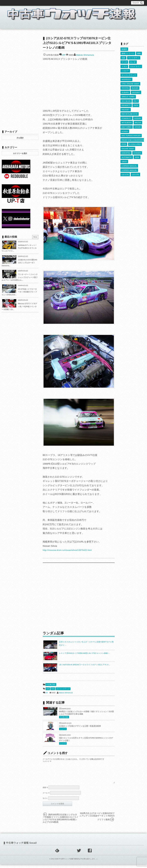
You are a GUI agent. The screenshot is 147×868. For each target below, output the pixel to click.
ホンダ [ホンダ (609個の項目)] (133, 62)
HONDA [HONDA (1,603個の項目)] (125, 130)
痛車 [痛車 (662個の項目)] (139, 53)
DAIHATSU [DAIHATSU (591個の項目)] (126, 151)
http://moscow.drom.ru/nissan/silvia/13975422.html (67, 550)
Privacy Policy (69, 3)
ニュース (63, 729)
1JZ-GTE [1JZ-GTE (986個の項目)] (135, 173)
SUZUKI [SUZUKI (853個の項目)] (135, 87)
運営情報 (56, 3)
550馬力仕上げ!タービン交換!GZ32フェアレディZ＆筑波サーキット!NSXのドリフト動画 (97, 820)
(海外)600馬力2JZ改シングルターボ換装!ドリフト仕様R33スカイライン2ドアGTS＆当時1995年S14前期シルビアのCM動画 (61, 822)
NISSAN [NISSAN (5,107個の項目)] (138, 117)
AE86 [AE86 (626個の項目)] (137, 156)
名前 (45, 791)
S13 (53, 689)
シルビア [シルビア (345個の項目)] (125, 70)
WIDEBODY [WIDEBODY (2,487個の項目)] (126, 79)
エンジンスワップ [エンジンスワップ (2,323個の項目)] (129, 75)
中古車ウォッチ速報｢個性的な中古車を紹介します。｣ (78, 862)
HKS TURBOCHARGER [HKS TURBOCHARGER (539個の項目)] (131, 134)
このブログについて (13, 3)
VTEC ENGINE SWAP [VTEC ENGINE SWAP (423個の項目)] (130, 83)
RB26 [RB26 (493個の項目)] (136, 105)
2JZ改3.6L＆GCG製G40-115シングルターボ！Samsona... (20, 263)
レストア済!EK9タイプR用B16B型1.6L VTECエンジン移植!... (84, 653)
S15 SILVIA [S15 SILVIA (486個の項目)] (126, 100)
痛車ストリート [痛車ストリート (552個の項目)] (128, 53)
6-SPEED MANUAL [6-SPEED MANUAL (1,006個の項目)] (129, 164)
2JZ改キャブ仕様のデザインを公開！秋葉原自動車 (80, 726)
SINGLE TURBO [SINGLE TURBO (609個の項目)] (128, 96)
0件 (64, 55)
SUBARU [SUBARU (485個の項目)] (125, 92)
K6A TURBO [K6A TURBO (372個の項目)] (127, 126)
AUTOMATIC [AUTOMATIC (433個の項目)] (127, 156)
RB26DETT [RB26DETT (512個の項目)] (126, 105)
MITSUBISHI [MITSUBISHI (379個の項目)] (127, 122)
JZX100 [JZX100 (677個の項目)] (138, 126)
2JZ (48, 689)
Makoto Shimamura (85, 55)
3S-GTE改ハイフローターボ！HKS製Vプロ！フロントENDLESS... (19, 292)
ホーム (9, 25)
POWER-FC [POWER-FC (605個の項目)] (126, 117)
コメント (47, 761)
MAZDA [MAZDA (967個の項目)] (138, 122)
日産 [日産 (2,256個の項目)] (123, 58)
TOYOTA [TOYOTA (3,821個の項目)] (125, 87)
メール (46, 797)
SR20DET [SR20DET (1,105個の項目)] (136, 92)
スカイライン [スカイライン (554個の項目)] (136, 66)
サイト (45, 802)
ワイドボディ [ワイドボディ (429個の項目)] (134, 58)
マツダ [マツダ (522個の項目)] (124, 62)
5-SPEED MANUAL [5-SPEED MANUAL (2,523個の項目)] (129, 168)
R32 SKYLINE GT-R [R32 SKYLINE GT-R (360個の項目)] (130, 113)
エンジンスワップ (63, 689)
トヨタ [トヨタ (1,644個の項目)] (124, 66)
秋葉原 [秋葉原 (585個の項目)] (124, 49)
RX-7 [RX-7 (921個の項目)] (136, 100)
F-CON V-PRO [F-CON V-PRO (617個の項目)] (135, 143)
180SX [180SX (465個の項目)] (124, 160)
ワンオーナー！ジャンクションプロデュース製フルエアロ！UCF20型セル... (20, 277)
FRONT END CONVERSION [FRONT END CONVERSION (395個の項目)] (133, 139)
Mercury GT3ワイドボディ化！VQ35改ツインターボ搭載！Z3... (19, 306)
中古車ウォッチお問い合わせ (37, 3)
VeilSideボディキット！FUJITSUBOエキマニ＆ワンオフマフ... (19, 248)
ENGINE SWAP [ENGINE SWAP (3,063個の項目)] (128, 147)
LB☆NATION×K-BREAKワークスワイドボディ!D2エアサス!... (85, 665)
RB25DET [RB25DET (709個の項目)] (126, 109)
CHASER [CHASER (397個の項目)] (137, 151)
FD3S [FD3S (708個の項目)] (124, 143)
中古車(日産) (51, 685)
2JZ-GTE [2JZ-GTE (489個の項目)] (125, 173)
